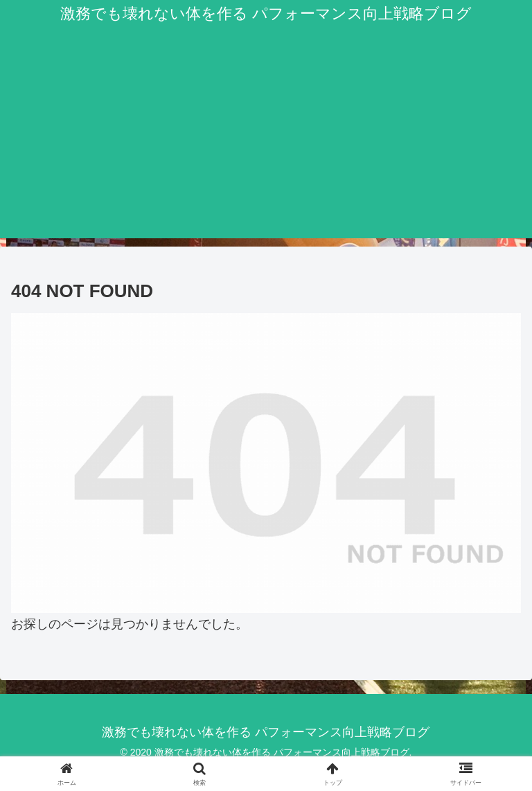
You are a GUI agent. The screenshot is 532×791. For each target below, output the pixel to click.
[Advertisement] (266, 141)
